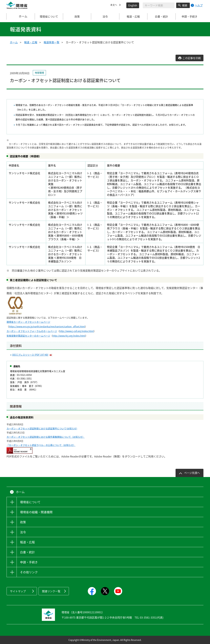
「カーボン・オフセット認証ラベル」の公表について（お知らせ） (41, 445)
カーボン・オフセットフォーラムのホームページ (32, 331)
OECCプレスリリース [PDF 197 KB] (30, 355)
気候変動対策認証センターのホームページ (28, 336)
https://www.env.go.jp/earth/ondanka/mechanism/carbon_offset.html (47, 326)
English (133, 5)
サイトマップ (18, 591)
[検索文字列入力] (159, 5)
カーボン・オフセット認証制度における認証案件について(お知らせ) (42, 428)
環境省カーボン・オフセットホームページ (28, 322)
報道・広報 (31, 42)
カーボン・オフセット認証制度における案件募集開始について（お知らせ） (46, 437)
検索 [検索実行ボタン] (185, 5)
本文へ (114, 5)
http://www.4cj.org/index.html (69, 336)
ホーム (21, 16)
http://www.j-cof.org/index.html (77, 331)
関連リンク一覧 (51, 591)
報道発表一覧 (52, 42)
